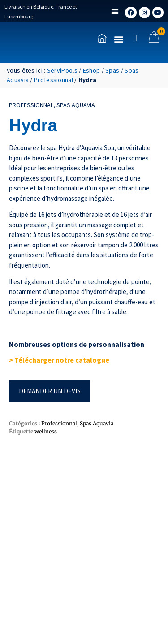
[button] (115, 12)
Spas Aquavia (76, 105)
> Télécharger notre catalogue (60, 360)
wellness (46, 431)
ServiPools (62, 70)
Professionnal (54, 80)
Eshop (92, 70)
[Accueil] (102, 38)
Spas (112, 70)
